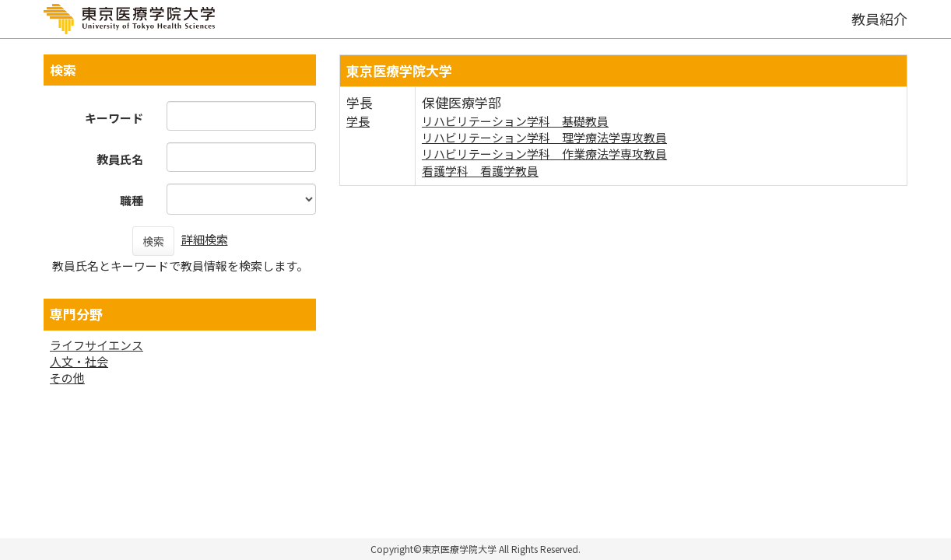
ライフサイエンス (97, 345)
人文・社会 (79, 361)
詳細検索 (205, 239)
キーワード (114, 118)
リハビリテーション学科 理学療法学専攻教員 (544, 137)
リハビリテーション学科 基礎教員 (515, 121)
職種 (132, 200)
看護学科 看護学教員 (480, 171)
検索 (153, 241)
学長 (358, 121)
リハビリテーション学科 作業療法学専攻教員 (544, 154)
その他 (67, 378)
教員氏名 (120, 159)
